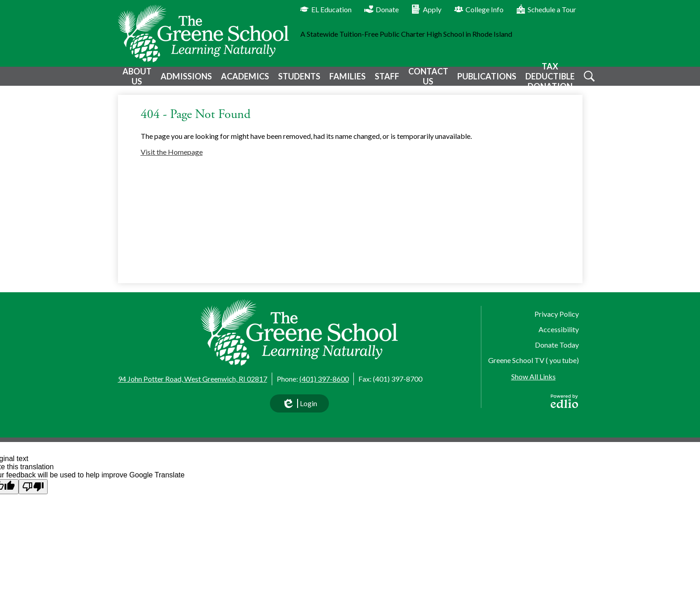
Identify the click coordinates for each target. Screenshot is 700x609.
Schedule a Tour (546, 9)
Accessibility (559, 329)
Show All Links (534, 376)
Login (299, 406)
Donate (382, 9)
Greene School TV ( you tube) (534, 360)
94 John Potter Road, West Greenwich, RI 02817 (193, 379)
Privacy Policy (557, 314)
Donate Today (557, 345)
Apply (426, 9)
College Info (479, 9)
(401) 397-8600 (324, 379)
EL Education (326, 9)
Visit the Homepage (172, 159)
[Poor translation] (33, 487)
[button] (136, 80)
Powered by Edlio (564, 401)
